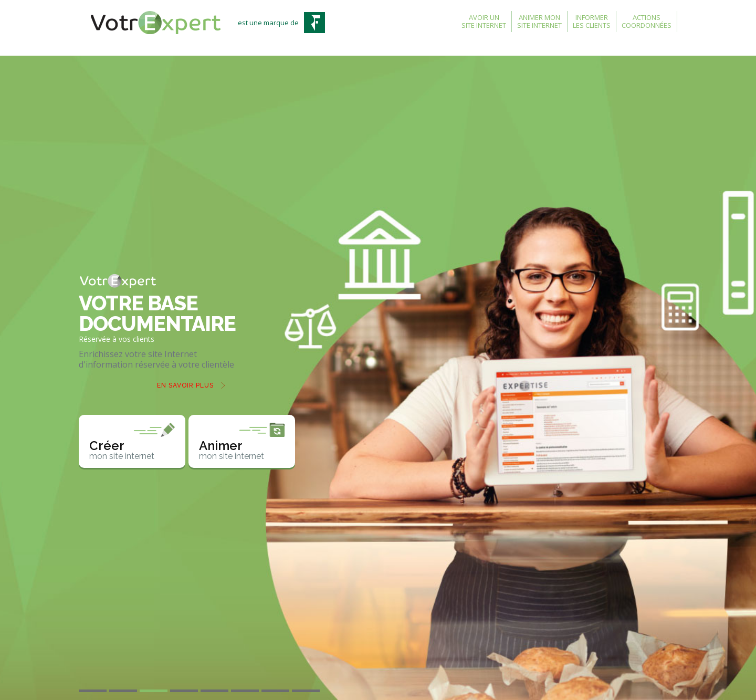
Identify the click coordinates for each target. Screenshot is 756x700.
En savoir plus (185, 385)
